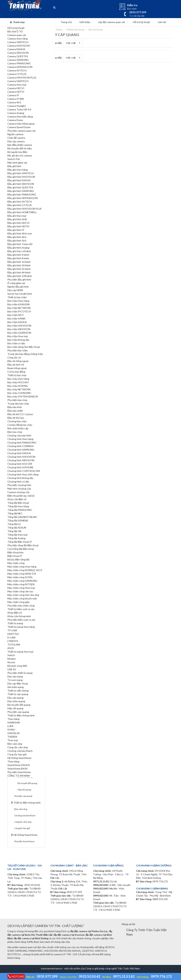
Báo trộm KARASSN (18, 304)
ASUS (11, 648)
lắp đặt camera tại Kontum (69, 935)
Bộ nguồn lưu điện (17, 152)
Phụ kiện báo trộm (17, 350)
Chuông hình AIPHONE (20, 467)
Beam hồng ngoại (17, 368)
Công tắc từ (14, 357)
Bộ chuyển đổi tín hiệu (20, 148)
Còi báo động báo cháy (20, 425)
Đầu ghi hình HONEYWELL (22, 212)
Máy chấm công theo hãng (22, 567)
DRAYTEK (13, 634)
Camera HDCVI (16, 88)
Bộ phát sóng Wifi (17, 666)
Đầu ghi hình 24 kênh (19, 265)
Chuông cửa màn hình (19, 435)
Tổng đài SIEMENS (18, 520)
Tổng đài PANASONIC (20, 510)
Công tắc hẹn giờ (17, 754)
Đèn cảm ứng (15, 744)
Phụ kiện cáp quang (18, 712)
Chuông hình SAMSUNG (21, 450)
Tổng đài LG (14, 524)
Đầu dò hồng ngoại (18, 361)
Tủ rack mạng (15, 680)
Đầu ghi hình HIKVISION (21, 177)
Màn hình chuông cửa (19, 489)
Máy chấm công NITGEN (21, 584)
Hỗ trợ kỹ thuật (16, 28)
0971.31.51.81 (124, 976)
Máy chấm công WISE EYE (22, 574)
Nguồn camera (15, 134)
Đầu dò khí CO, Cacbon (20, 414)
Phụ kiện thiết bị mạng (20, 673)
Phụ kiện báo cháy (17, 400)
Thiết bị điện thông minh (21, 715)
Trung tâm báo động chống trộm (25, 354)
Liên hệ (160, 22)
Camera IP (13, 95)
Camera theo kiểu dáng (20, 116)
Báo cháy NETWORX (19, 389)
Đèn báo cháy (15, 432)
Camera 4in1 (14, 102)
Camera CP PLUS (17, 74)
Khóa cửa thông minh (19, 616)
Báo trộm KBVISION (19, 329)
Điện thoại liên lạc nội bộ (21, 496)
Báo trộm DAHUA (17, 322)
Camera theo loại (17, 85)
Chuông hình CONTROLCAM (24, 471)
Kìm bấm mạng (16, 687)
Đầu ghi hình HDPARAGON (23, 198)
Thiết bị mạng (15, 623)
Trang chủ (65, 22)
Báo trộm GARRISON (19, 333)
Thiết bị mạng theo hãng (21, 627)
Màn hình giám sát (17, 163)
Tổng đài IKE (15, 531)
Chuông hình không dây (20, 478)
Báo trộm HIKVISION (19, 326)
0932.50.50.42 (89, 976)
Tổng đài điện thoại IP (20, 542)
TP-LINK (12, 630)
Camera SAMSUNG (18, 60)
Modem (12, 659)
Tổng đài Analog (16, 538)
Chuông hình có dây (18, 481)
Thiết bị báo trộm (17, 297)
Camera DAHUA (16, 49)
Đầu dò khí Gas (16, 418)
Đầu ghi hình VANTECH (21, 173)
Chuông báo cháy (17, 421)
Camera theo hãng (18, 39)
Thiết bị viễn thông (18, 691)
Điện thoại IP (15, 556)
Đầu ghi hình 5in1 (17, 241)
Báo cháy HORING (18, 386)
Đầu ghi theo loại (17, 216)
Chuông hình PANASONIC (22, 443)
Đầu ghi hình (14, 166)
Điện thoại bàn (15, 552)
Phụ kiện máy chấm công (21, 606)
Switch (11, 655)
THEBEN (12, 737)
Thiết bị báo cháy (17, 375)
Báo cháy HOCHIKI (18, 382)
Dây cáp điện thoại (18, 683)
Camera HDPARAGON (20, 67)
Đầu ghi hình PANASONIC (22, 194)
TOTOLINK (14, 645)
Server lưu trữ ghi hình (20, 294)
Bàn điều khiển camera (20, 145)
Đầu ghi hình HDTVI (18, 226)
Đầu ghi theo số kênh (19, 251)
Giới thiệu (83, 22)
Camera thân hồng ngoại (21, 124)
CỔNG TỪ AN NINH (19, 776)
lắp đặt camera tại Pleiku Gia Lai (89, 931)
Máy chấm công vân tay (20, 591)
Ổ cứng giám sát (16, 283)
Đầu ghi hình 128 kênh (20, 276)
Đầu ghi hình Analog (18, 248)
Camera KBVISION (18, 53)
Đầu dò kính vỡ (16, 365)
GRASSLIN (13, 733)
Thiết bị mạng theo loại (20, 652)
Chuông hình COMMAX (21, 446)
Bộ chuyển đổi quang (19, 705)
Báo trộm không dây (18, 340)
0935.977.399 (47, 976)
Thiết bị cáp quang (18, 694)
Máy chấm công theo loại (21, 588)
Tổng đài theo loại (17, 535)
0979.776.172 (161, 976)
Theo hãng (13, 719)
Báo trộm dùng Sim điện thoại (24, 347)
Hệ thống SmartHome (19, 758)
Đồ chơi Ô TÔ (15, 31)
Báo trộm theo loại (18, 336)
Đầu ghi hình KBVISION (21, 184)
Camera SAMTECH (18, 81)
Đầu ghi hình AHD (17, 219)
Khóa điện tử (15, 613)
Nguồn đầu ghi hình (18, 287)
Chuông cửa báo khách (20, 751)
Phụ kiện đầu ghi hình (19, 280)
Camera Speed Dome (19, 127)
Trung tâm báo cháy (18, 404)
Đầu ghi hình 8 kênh (18, 258)
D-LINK (12, 637)
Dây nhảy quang (16, 701)
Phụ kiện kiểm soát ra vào (21, 620)
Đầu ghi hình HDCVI (19, 223)
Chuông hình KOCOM (20, 464)
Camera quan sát (17, 35)
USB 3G (12, 669)
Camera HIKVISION (19, 46)
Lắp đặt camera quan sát (110, 22)
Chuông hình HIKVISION (21, 457)
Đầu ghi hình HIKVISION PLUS (24, 209)
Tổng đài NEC (15, 513)
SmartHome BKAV (18, 769)
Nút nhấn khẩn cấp (18, 428)
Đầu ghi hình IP (16, 230)
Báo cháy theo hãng (18, 379)
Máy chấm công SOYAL (20, 577)
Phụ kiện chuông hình (19, 485)
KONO (11, 730)
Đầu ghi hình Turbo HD (20, 244)
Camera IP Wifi (16, 99)
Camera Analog (16, 113)
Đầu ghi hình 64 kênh (19, 272)
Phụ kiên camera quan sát (22, 131)
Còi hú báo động (16, 372)
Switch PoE (14, 159)
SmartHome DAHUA (19, 765)
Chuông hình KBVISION (21, 460)
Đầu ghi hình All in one (20, 233)
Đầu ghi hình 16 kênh (19, 262)
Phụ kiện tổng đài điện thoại (23, 545)
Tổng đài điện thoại (18, 503)
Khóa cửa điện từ (17, 499)
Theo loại (13, 740)
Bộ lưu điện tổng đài (18, 559)
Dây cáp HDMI (15, 290)
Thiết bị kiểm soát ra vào (21, 609)
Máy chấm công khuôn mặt (22, 598)
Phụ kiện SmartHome (19, 772)
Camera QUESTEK (18, 56)
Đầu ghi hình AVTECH (20, 202)
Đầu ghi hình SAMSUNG (21, 191)
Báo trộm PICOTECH (19, 311)
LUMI (10, 726)
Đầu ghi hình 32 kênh (19, 269)
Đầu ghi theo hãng (18, 170)
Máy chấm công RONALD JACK (25, 570)
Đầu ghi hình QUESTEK (20, 187)
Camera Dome (15, 120)
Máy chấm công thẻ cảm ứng (23, 595)
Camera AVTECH (17, 70)
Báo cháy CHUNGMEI (19, 393)
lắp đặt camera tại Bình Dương (31, 938)
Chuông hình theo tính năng (23, 474)
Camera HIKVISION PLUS (22, 78)
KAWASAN (14, 722)
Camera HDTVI (16, 92)
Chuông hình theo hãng (20, 439)
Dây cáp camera (16, 141)
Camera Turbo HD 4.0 (19, 109)
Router (11, 662)
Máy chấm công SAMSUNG (22, 581)
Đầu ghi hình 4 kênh (18, 255)
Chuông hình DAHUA (19, 453)
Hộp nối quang (15, 708)
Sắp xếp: (57, 43)
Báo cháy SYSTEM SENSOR (23, 396)
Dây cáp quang (15, 698)
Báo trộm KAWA (16, 318)
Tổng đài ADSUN (17, 528)
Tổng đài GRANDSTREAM (22, 517)
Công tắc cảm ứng (18, 747)
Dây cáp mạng (15, 676)
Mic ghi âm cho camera (20, 155)
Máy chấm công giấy (19, 602)
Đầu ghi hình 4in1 (17, 237)
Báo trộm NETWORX (19, 308)
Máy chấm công (16, 563)
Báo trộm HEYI (16, 315)
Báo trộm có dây (16, 343)
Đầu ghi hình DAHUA (19, 180)
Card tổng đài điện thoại (21, 549)
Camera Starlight (17, 106)
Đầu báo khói (15, 407)
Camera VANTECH (18, 42)
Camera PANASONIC (19, 63)
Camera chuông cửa (18, 492)
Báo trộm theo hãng (18, 301)
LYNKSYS (13, 641)
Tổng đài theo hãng (18, 506)
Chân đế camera (16, 138)
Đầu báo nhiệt (15, 411)
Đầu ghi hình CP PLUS (20, 205)
